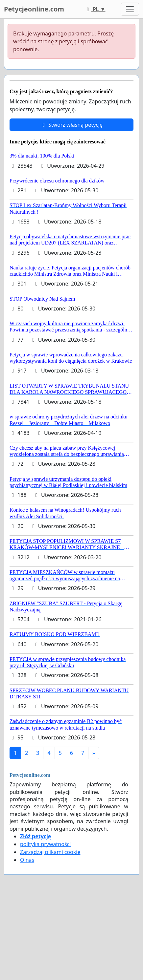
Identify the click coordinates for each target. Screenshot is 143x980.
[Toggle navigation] (130, 9)
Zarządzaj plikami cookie (50, 852)
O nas (27, 860)
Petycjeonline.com (34, 9)
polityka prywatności (45, 844)
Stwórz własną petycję (71, 125)
